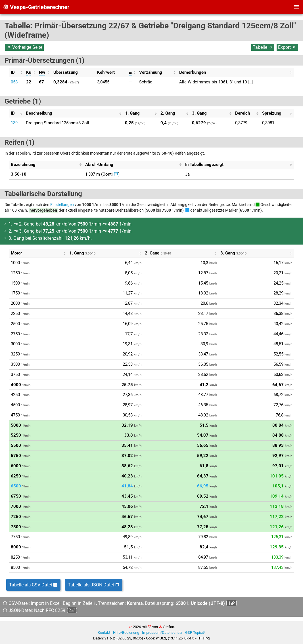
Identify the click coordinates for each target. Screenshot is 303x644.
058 (14, 82)
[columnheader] (17, 73)
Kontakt (104, 633)
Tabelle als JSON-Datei (94, 585)
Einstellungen (62, 205)
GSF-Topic (194, 633)
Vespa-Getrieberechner (36, 7)
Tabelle (263, 47)
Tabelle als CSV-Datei (33, 585)
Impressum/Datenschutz (162, 633)
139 (14, 123)
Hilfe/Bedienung (126, 633)
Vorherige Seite (24, 47)
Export (287, 47)
